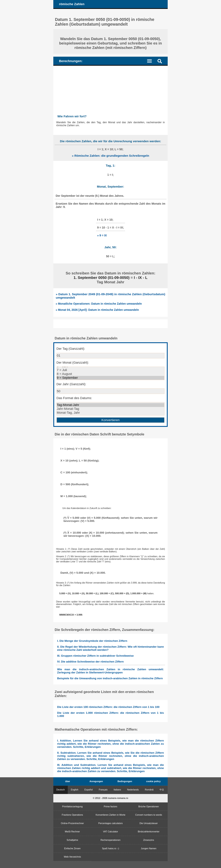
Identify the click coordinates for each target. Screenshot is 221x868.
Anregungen (96, 781)
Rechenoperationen (110, 840)
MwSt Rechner (72, 832)
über (68, 781)
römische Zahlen (72, 4)
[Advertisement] (110, 87)
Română (149, 790)
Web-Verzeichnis (72, 857)
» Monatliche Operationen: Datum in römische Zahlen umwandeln (99, 304)
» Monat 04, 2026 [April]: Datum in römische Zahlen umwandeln (97, 310)
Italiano (117, 790)
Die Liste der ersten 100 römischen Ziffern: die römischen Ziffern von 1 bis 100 (108, 707)
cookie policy (153, 781)
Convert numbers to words (149, 815)
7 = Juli (110, 370)
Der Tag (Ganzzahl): (71, 349)
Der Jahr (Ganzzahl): (71, 384)
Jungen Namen (149, 848)
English (75, 790)
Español (89, 790)
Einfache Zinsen (72, 848)
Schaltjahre (72, 840)
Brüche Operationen (149, 807)
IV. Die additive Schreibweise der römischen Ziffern (90, 662)
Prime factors (110, 807)
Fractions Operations (72, 815)
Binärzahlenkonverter (149, 832)
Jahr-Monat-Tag (110, 409)
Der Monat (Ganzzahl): (73, 363)
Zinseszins (149, 840)
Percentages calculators (111, 823)
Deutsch (61, 790)
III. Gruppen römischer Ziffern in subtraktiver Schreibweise (95, 656)
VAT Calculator (111, 832)
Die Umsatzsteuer (149, 823)
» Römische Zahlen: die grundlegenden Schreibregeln (111, 156)
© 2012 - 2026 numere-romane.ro (110, 798)
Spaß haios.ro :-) (110, 848)
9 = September (110, 378)
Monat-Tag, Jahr (110, 413)
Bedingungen (125, 781)
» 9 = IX (102, 235)
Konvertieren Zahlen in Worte (110, 815)
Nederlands (133, 790)
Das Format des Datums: (74, 398)
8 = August (110, 374)
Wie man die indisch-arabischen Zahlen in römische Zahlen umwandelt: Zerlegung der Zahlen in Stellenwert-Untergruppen (110, 671)
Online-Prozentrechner (72, 823)
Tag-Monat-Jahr (110, 405)
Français (103, 790)
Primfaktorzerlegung (72, 807)
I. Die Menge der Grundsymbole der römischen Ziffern (92, 641)
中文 (162, 790)
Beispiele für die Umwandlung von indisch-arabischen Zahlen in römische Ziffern (110, 678)
